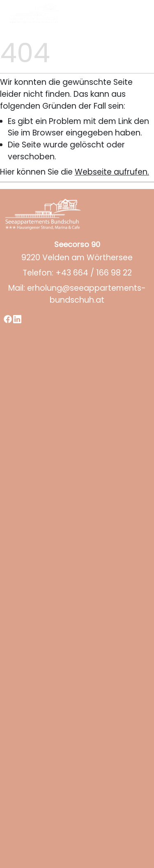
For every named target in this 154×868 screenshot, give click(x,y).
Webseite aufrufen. (112, 172)
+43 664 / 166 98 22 (94, 273)
